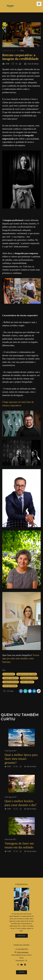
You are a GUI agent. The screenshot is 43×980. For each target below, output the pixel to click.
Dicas (22, 51)
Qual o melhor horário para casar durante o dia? (21, 803)
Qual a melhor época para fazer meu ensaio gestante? (21, 759)
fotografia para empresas (29, 678)
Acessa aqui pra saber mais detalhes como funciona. (21, 659)
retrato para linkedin (10, 686)
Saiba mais (21, 936)
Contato (21, 972)
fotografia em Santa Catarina (27, 674)
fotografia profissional (11, 682)
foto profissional (9, 674)
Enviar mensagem (23, 952)
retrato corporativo (27, 682)
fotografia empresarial (11, 678)
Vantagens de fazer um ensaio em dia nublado (19, 845)
